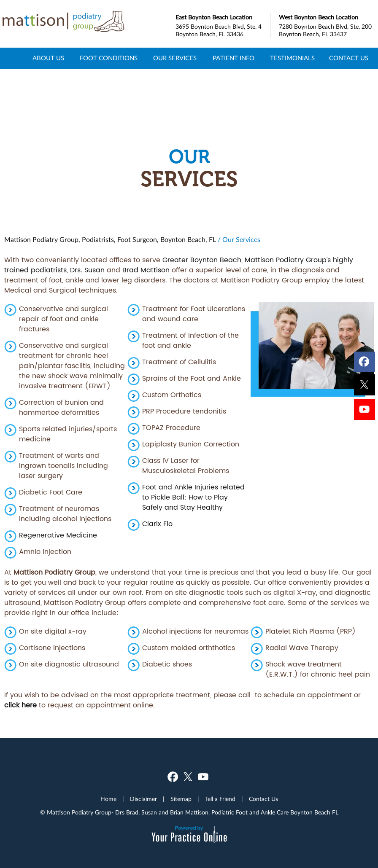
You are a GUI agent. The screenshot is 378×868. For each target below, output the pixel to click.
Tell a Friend (220, 799)
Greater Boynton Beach (202, 260)
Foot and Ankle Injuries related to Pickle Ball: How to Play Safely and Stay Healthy (193, 497)
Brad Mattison (146, 270)
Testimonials (292, 58)
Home (13, 58)
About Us (48, 58)
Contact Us (349, 58)
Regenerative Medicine (58, 535)
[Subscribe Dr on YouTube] (365, 411)
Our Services (175, 58)
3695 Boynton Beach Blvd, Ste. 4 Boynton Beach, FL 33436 (223, 25)
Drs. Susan (87, 270)
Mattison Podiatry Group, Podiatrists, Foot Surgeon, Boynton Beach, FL (110, 240)
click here (20, 705)
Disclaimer (143, 799)
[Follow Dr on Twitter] (365, 386)
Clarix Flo (157, 524)
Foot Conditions (109, 58)
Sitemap (181, 799)
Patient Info (234, 58)
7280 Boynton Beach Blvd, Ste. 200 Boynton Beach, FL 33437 (326, 25)
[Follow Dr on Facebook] (365, 360)
